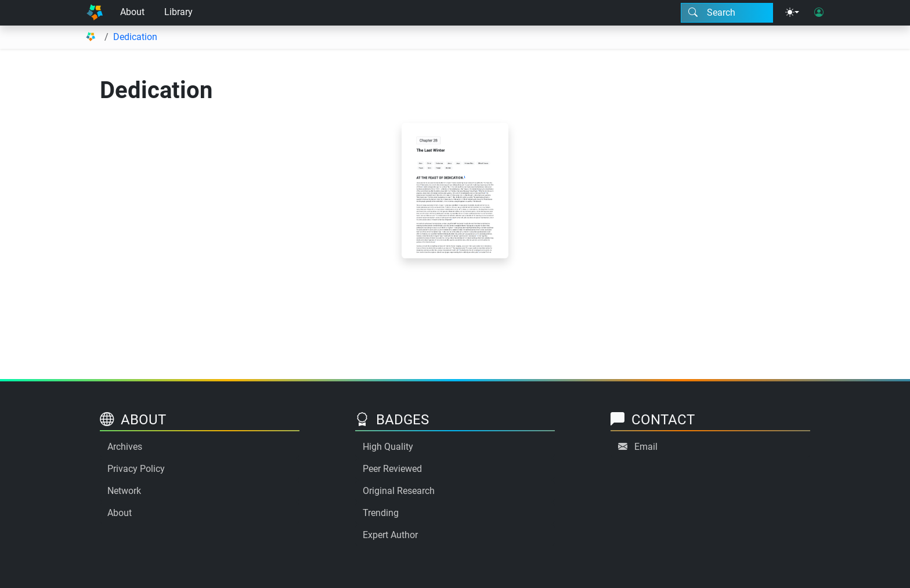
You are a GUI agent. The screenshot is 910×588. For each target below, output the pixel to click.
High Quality (388, 447)
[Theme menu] (792, 13)
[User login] (819, 13)
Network (124, 491)
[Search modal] (727, 13)
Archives (125, 447)
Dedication (135, 37)
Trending (381, 513)
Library (178, 12)
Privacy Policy (136, 469)
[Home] (95, 13)
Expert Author (390, 535)
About (132, 12)
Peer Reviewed (392, 469)
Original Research (399, 491)
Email (646, 447)
